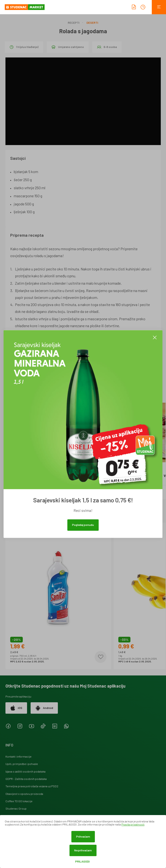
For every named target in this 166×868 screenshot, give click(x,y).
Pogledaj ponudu (83, 525)
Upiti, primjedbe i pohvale (22, 764)
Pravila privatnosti (133, 824)
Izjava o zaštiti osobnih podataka (25, 771)
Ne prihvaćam (83, 850)
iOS (16, 708)
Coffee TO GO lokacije (19, 801)
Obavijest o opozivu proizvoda (24, 794)
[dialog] (83, 842)
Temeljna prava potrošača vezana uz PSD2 (32, 786)
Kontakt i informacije (18, 756)
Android (44, 708)
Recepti (74, 23)
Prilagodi (82, 861)
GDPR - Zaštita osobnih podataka (26, 779)
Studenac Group (16, 808)
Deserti (92, 23)
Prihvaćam (83, 836)
